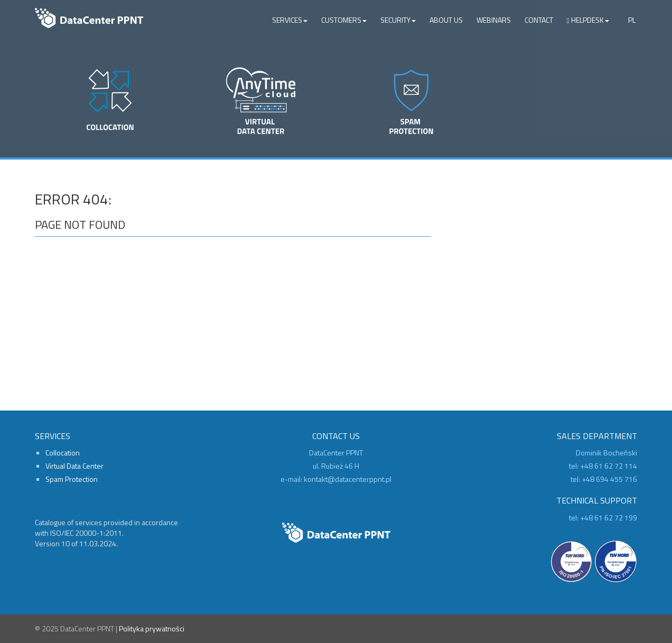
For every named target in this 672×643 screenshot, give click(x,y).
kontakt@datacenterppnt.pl (348, 479)
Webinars (494, 20)
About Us (446, 20)
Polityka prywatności (152, 628)
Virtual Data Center (74, 466)
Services (290, 20)
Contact (539, 20)
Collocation (63, 453)
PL (632, 20)
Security (398, 20)
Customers (344, 20)
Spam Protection (72, 479)
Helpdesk (588, 20)
